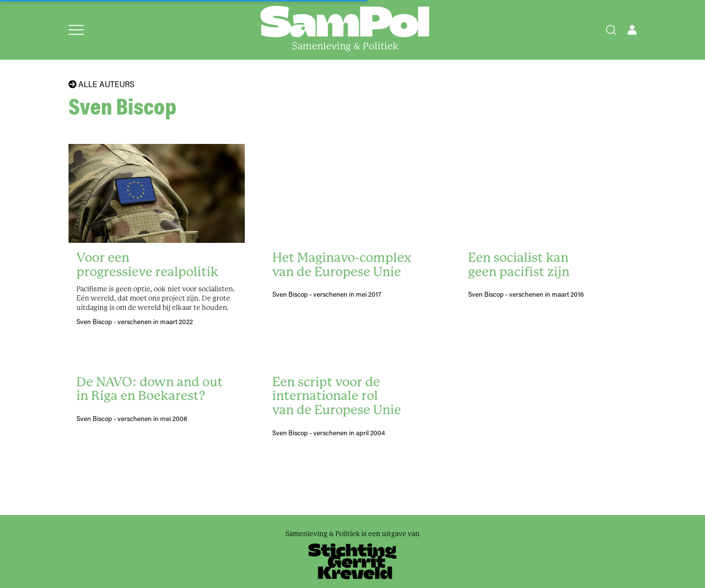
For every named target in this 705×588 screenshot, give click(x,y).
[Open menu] (76, 30)
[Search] (611, 30)
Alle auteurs (102, 84)
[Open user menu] (632, 30)
